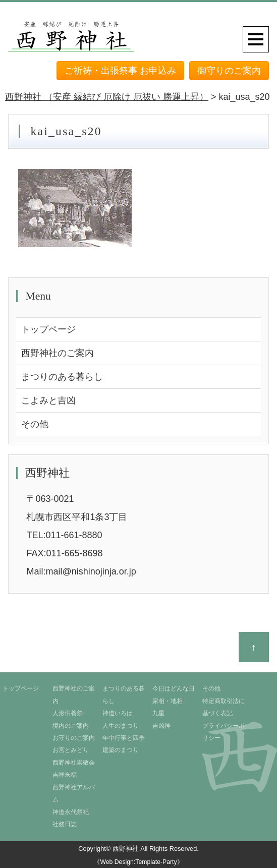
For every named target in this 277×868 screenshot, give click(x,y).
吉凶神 (161, 726)
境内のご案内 (71, 726)
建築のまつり (121, 750)
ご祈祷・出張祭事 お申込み (120, 71)
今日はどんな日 (174, 688)
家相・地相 (168, 701)
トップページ (48, 329)
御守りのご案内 (229, 71)
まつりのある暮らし (62, 377)
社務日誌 (65, 824)
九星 (158, 713)
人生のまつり (121, 726)
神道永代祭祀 (71, 812)
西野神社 (126, 849)
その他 (35, 424)
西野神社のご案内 (58, 353)
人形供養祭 (68, 713)
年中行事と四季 (124, 738)
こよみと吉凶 (48, 400)
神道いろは (118, 713)
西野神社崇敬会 (74, 763)
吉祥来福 (65, 775)
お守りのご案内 (74, 738)
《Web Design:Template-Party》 (138, 862)
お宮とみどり (71, 750)
